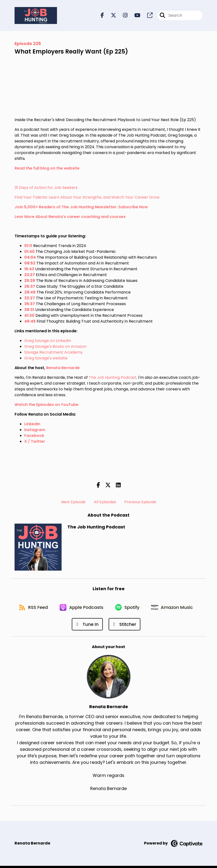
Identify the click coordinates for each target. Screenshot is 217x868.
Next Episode (73, 502)
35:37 (30, 304)
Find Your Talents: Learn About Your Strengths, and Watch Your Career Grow (87, 198)
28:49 (30, 293)
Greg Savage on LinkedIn (48, 341)
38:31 (29, 310)
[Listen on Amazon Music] (69, 626)
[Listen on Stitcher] (152, 626)
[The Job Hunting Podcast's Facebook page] (102, 16)
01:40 (29, 252)
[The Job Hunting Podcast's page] (147, 16)
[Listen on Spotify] (155, 609)
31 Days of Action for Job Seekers (46, 188)
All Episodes (105, 502)
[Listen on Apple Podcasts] (109, 609)
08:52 (30, 264)
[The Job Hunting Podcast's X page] (111, 16)
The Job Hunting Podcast (113, 378)
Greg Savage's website (46, 359)
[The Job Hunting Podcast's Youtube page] (134, 16)
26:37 (30, 287)
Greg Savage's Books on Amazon (55, 347)
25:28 (30, 281)
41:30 (29, 316)
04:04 (30, 258)
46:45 (30, 322)
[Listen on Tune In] (115, 626)
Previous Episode (140, 502)
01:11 (28, 246)
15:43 (29, 269)
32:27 (30, 298)
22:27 (30, 275)
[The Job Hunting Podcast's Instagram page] (122, 16)
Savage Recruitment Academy (53, 353)
